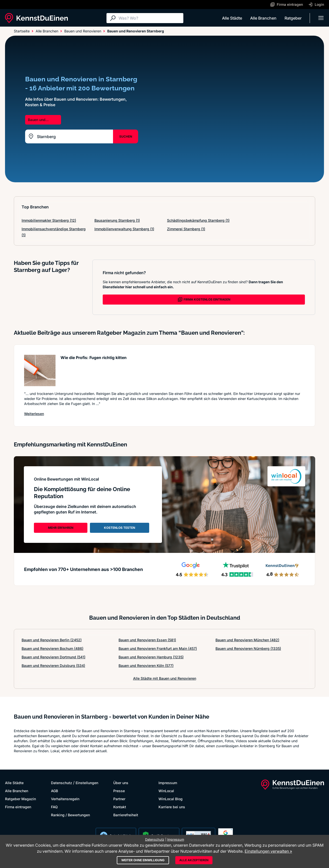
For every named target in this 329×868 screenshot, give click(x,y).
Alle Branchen (263, 18)
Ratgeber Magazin (20, 799)
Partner (119, 799)
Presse (119, 791)
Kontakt (120, 807)
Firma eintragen (18, 807)
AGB (54, 791)
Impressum (168, 783)
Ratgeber (293, 18)
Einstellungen (87, 783)
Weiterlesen (34, 414)
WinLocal (166, 791)
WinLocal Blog (171, 799)
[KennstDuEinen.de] (36, 18)
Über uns (121, 783)
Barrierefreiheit (126, 815)
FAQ (54, 807)
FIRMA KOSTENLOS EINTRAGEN (204, 300)
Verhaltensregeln (65, 799)
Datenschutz (62, 783)
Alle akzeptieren (194, 860)
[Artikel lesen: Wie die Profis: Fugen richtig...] (40, 370)
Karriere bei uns (172, 807)
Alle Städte (232, 18)
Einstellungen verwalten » (268, 851)
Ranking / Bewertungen (70, 815)
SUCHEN (126, 136)
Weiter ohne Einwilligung (143, 860)
